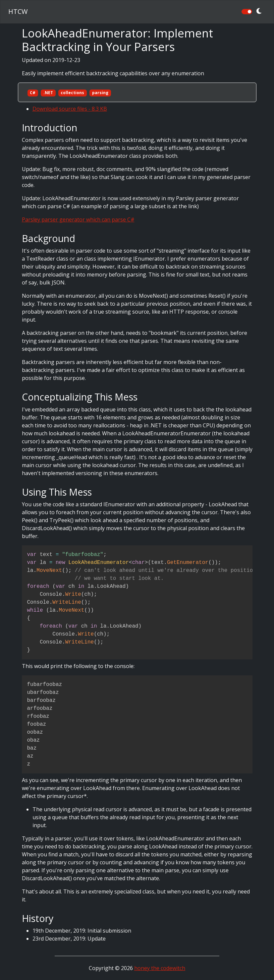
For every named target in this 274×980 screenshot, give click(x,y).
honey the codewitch (160, 968)
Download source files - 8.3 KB (70, 109)
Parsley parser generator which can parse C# (78, 219)
